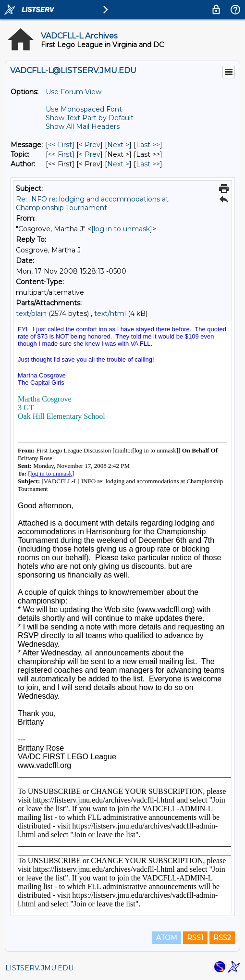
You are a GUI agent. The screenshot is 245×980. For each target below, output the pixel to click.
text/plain (31, 314)
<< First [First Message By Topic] (60, 154)
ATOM (167, 938)
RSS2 (222, 938)
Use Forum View (73, 92)
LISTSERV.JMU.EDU (39, 968)
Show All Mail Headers (83, 126)
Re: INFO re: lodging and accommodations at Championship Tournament (92, 203)
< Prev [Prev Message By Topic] (90, 154)
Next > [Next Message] (118, 145)
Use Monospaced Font (84, 109)
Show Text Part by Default (90, 118)
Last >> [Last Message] (148, 145)
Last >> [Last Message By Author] (148, 164)
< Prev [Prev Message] (90, 145)
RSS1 (195, 938)
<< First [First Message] (60, 145)
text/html (110, 314)
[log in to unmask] (122, 229)
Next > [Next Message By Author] (118, 164)
